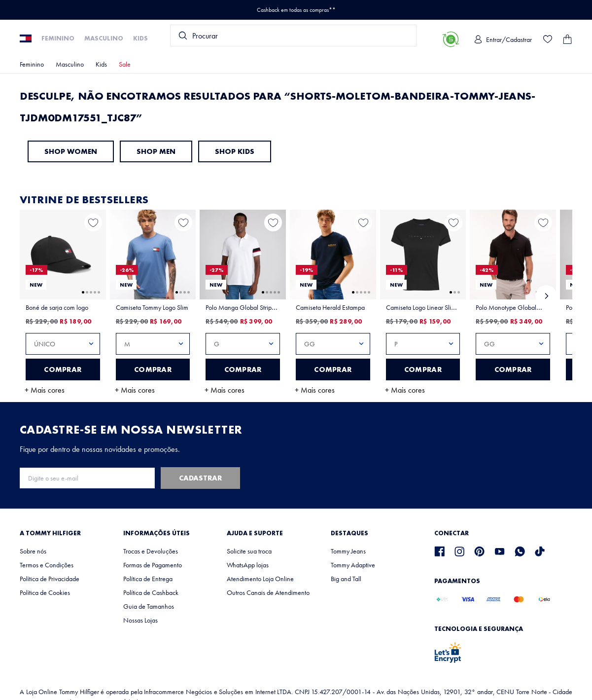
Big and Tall (346, 579)
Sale (125, 64)
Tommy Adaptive (353, 565)
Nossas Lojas (140, 620)
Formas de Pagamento (153, 565)
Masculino (104, 38)
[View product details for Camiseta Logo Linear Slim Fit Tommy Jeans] (423, 306)
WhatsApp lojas (248, 565)
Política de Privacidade (50, 579)
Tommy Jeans (348, 551)
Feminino (58, 38)
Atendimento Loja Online (260, 579)
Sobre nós (33, 551)
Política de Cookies (45, 592)
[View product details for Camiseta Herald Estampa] (333, 306)
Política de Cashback (151, 592)
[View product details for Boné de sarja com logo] (63, 306)
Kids (140, 38)
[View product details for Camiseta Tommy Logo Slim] (153, 306)
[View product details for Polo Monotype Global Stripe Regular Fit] (513, 300)
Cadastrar (200, 478)
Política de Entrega (148, 579)
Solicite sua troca (249, 551)
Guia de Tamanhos (149, 606)
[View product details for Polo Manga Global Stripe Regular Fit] (243, 306)
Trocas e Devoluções (151, 551)
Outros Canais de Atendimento (268, 592)
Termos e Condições (47, 565)
